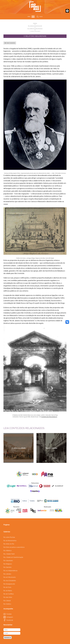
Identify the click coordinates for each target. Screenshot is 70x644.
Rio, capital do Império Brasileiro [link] (35, 29)
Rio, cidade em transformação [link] (35, 26)
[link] (67, 11)
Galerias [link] (35, 23)
